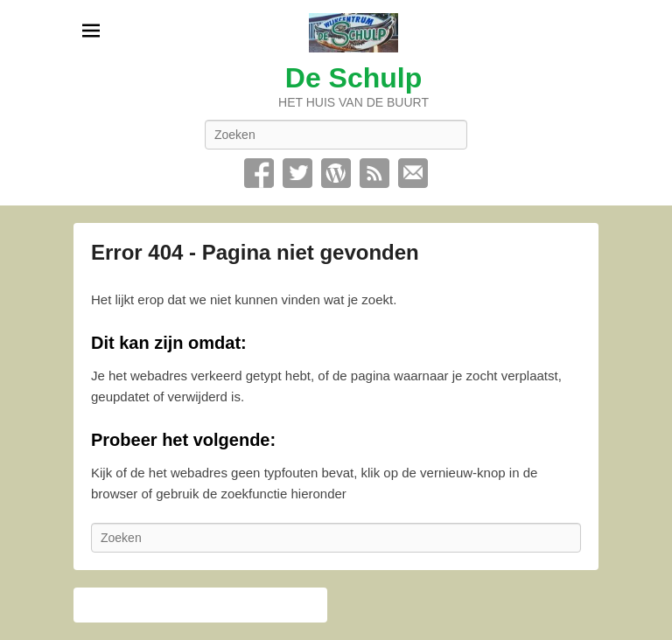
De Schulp (353, 78)
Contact (413, 173)
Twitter (297, 173)
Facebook (259, 173)
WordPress (336, 173)
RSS (374, 173)
